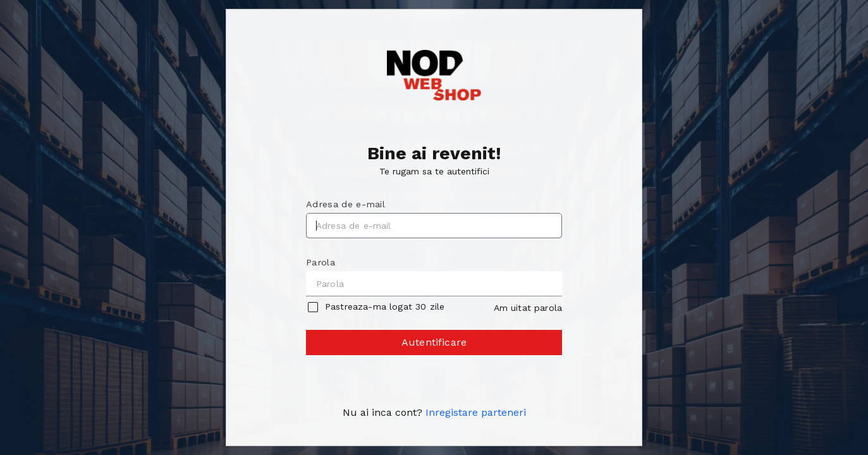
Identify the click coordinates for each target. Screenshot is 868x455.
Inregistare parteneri (476, 412)
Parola (321, 262)
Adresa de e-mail (345, 204)
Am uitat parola (528, 308)
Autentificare (435, 345)
